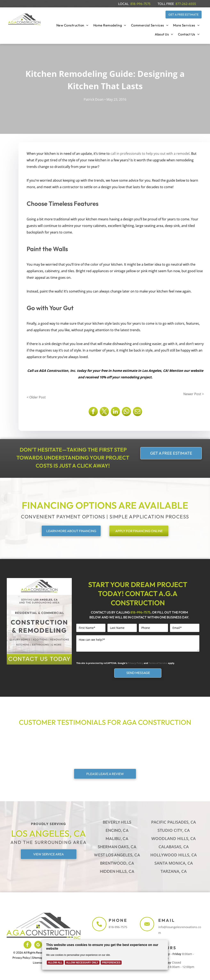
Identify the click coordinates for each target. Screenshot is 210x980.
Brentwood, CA (117, 863)
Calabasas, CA (174, 847)
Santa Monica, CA (174, 863)
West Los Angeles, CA (117, 855)
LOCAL (123, 4)
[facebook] (27, 945)
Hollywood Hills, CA (173, 855)
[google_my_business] (38, 945)
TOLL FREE (166, 4)
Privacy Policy (135, 663)
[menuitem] (72, 25)
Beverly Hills (117, 822)
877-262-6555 (186, 4)
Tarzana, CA (174, 871)
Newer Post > (194, 394)
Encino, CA (117, 830)
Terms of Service (158, 663)
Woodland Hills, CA (173, 838)
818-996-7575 (140, 4)
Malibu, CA (117, 838)
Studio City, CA (174, 830)
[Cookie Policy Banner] (105, 955)
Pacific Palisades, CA (173, 822)
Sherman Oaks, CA (117, 847)
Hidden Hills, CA (117, 871)
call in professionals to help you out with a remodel (150, 154)
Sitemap (37, 958)
